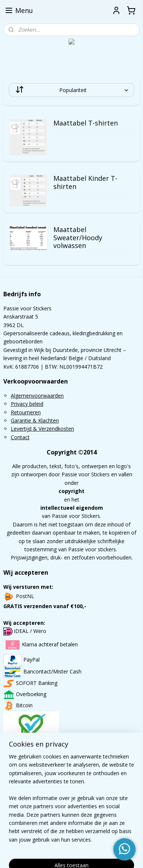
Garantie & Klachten (35, 420)
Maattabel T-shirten (86, 124)
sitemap (89, 842)
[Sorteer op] (72, 90)
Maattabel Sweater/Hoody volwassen (78, 238)
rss (104, 842)
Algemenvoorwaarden (37, 396)
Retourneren (26, 412)
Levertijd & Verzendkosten (42, 429)
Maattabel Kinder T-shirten (85, 183)
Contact (20, 437)
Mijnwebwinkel (95, 854)
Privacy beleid (27, 404)
